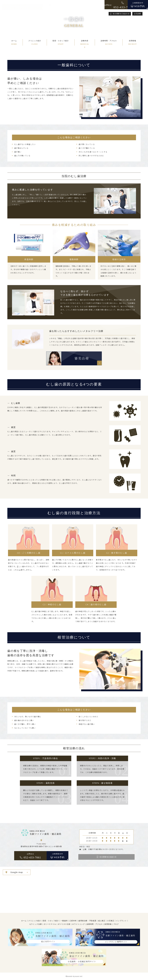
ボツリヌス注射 (64, 924)
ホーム (24, 921)
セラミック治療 (36, 924)
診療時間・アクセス (95, 924)
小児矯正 (111, 921)
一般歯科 (64, 921)
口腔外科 (73, 921)
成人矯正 (102, 921)
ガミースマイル (50, 924)
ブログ (116, 924)
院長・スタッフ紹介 (51, 921)
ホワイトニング (78, 924)
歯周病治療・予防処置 (87, 921)
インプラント (121, 921)
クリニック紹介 (35, 921)
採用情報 (108, 924)
